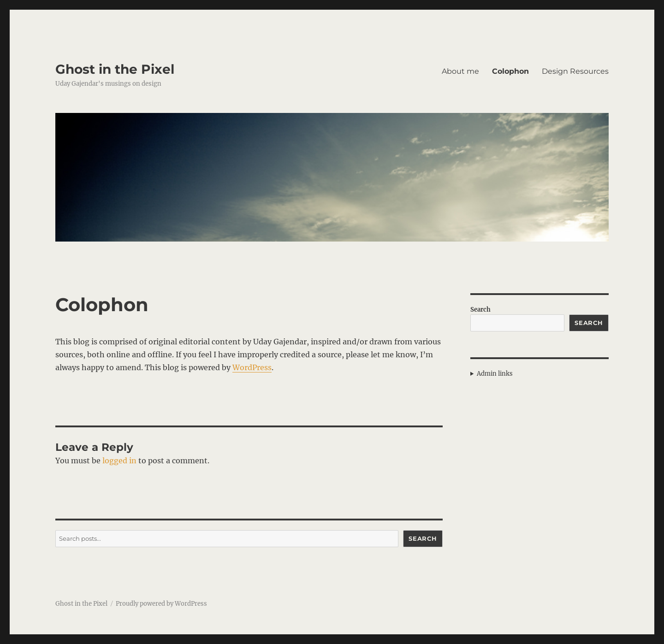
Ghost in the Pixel (115, 69)
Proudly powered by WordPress (161, 604)
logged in (119, 461)
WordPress (252, 367)
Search (423, 538)
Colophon (510, 71)
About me (460, 71)
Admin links (495, 374)
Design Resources (575, 71)
